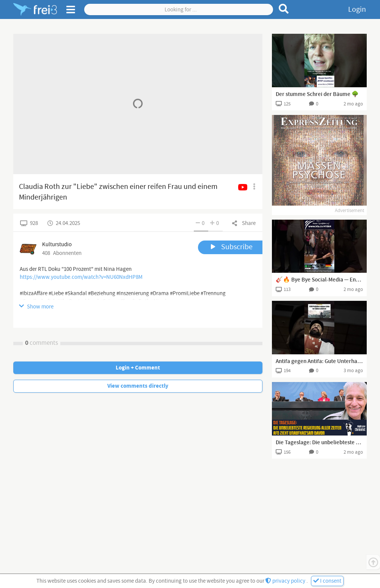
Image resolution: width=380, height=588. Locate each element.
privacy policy (286, 581)
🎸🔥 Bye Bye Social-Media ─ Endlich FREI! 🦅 (319, 280)
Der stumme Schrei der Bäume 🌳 (317, 94)
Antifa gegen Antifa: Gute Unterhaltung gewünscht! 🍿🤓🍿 (319, 362)
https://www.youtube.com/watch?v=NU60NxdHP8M (81, 277)
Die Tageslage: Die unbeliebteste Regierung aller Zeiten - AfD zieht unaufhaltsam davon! (319, 443)
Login (357, 9)
